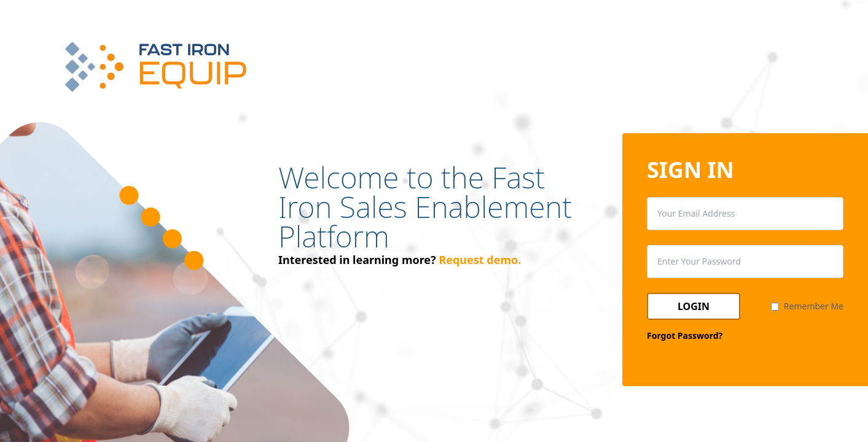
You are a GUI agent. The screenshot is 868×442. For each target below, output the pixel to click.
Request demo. (480, 260)
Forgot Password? (685, 335)
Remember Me (814, 306)
